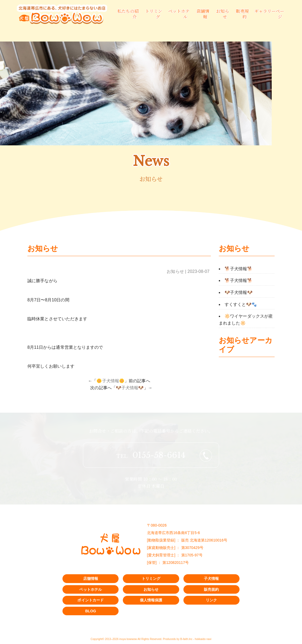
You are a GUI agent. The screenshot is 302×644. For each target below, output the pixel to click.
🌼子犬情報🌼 (110, 381)
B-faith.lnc (186, 639)
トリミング (151, 579)
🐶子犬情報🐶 (130, 388)
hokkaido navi (203, 639)
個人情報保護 (151, 600)
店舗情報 (203, 14)
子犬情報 (211, 579)
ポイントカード (91, 600)
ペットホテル (91, 589)
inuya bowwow (128, 639)
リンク (211, 600)
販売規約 (242, 14)
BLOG (91, 611)
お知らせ (223, 14)
